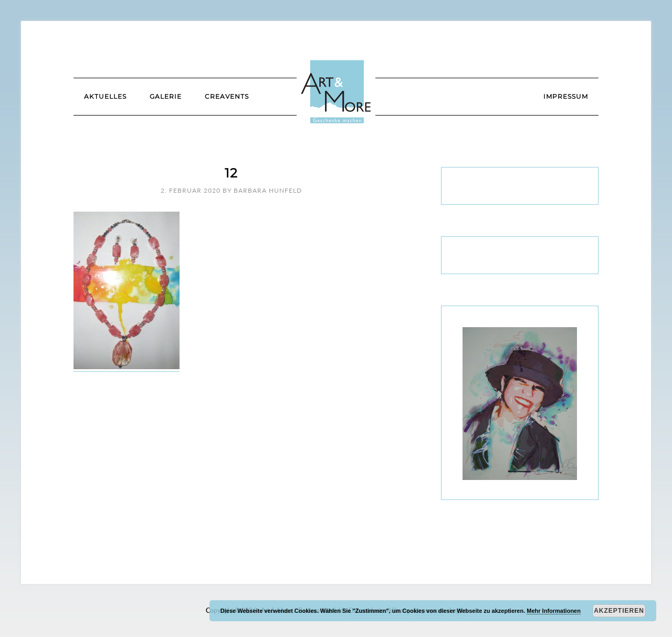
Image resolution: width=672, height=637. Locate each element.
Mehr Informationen (554, 611)
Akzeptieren (619, 611)
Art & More (336, 92)
